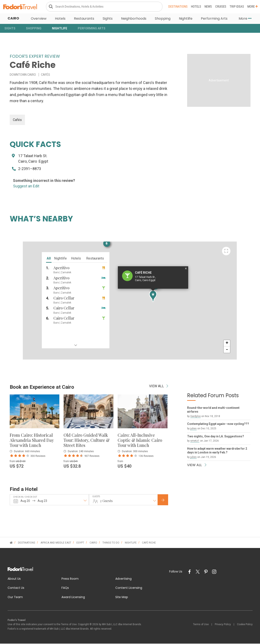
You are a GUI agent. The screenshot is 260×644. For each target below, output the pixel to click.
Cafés (17, 120)
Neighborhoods (134, 19)
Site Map (122, 597)
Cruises (221, 7)
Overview (39, 19)
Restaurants (84, 19)
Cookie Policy (245, 625)
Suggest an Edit (26, 186)
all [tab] (26, 262)
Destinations (178, 7)
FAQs (65, 588)
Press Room (70, 579)
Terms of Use (201, 625)
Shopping (163, 19)
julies (193, 429)
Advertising (123, 579)
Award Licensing (73, 597)
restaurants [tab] (72, 262)
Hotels (196, 7)
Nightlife (186, 19)
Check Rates (166, 501)
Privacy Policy (223, 625)
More (253, 7)
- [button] (250, 362)
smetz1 (195, 441)
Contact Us (16, 588)
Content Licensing (129, 588)
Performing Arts (214, 19)
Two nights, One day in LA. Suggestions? (216, 437)
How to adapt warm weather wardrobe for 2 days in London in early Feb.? (217, 451)
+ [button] (250, 356)
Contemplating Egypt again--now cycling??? (218, 424)
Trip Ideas (237, 7)
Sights (108, 19)
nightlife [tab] (37, 262)
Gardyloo (195, 417)
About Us (14, 579)
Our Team (15, 597)
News (208, 7)
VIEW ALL (159, 387)
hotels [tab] (53, 262)
